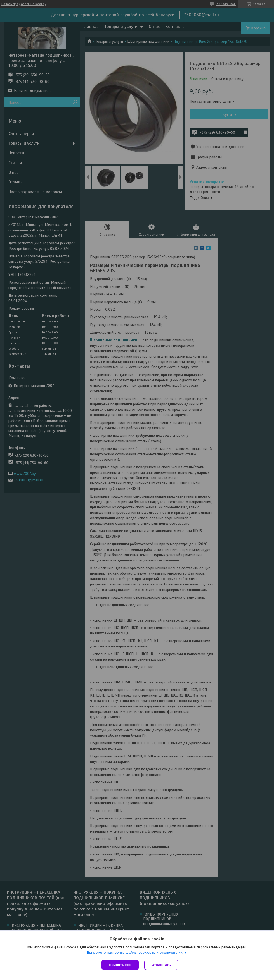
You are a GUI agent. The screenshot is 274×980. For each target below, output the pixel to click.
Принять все (120, 965)
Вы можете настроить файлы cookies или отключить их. (135, 952)
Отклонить (161, 965)
